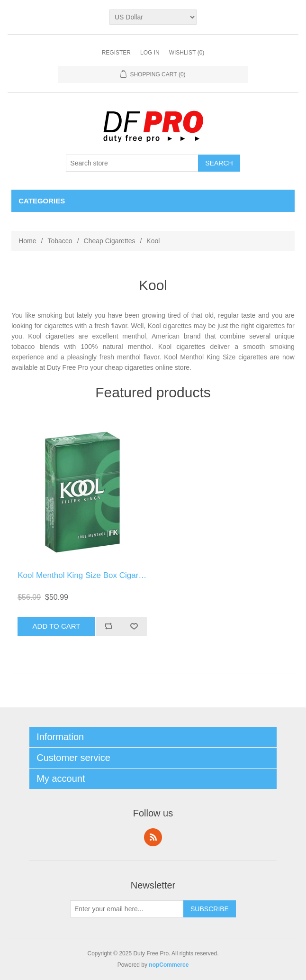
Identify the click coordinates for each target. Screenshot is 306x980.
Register (116, 53)
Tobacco (60, 241)
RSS (153, 837)
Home (27, 241)
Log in (150, 53)
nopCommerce (169, 965)
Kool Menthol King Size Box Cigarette (85, 575)
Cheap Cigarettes (110, 241)
